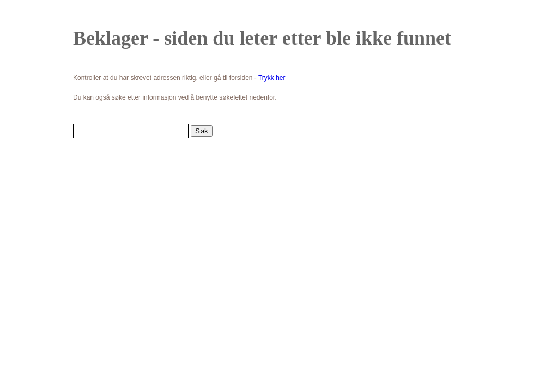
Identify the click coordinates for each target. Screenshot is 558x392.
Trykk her (272, 78)
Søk (202, 131)
